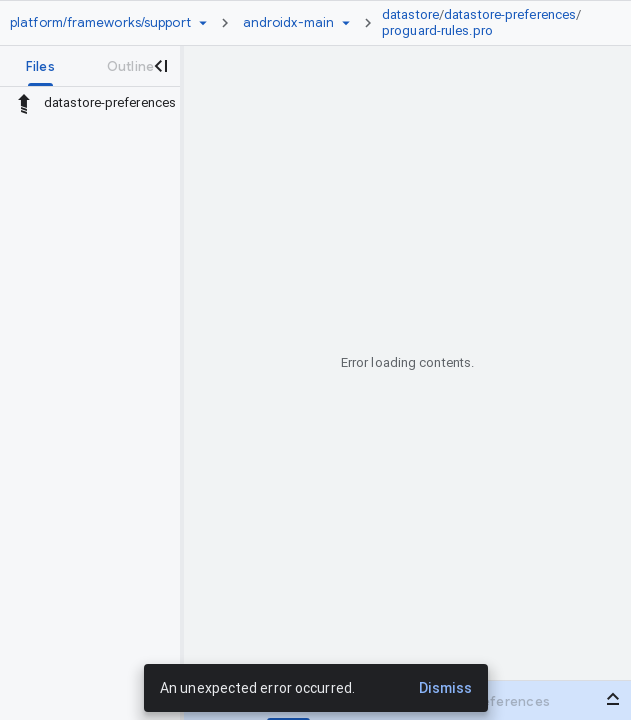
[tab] (40, 66)
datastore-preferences (510, 14)
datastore (410, 14)
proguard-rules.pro (437, 30)
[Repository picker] (203, 23)
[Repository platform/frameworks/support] (100, 23)
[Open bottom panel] (613, 699)
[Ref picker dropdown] (346, 23)
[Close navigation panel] (160, 66)
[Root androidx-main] (288, 23)
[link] (489, 23)
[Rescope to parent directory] (24, 103)
